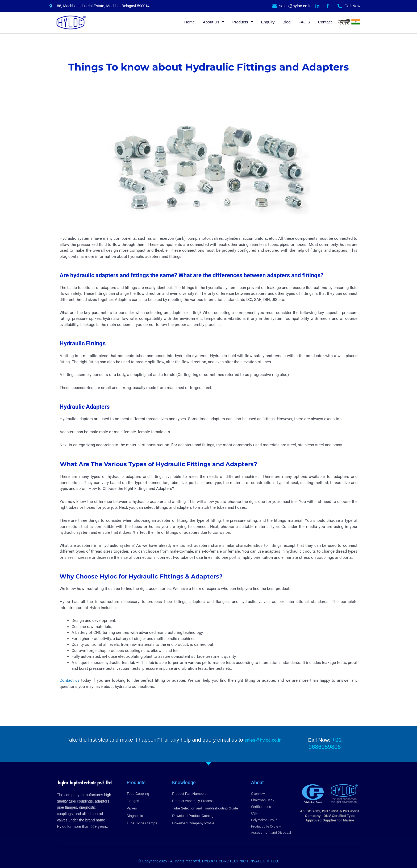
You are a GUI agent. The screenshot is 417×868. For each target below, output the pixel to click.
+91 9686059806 (337, 740)
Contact (325, 22)
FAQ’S (304, 22)
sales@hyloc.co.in (263, 740)
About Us (214, 22)
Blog (286, 22)
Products (243, 22)
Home (190, 22)
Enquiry (268, 22)
